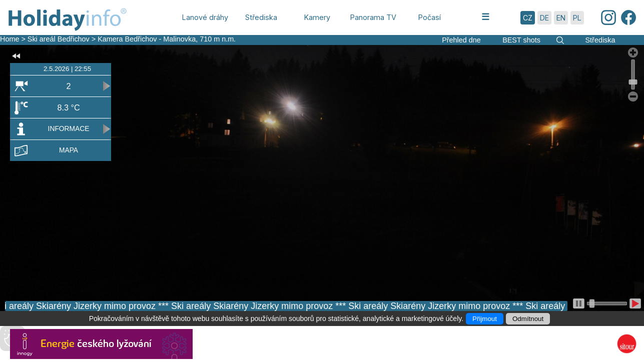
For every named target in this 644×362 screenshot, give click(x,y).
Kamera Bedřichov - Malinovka (147, 39)
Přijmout (485, 319)
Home (10, 39)
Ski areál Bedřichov (60, 39)
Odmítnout (528, 319)
